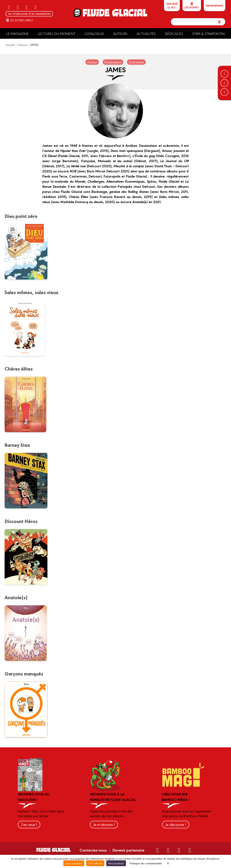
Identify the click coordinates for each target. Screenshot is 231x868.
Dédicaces (174, 33)
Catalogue (94, 33)
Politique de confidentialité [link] (146, 863)
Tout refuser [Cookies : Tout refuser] (95, 863)
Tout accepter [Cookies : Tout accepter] (74, 863)
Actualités (146, 33)
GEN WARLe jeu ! (172, 5)
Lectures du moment (56, 33)
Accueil (10, 44)
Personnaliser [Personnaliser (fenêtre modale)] (116, 863)
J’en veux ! (29, 824)
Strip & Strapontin (208, 33)
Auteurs (120, 33)
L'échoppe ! (192, 6)
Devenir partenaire (128, 850)
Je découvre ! (176, 824)
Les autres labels (19, 20)
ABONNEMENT (215, 5)
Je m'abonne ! (104, 824)
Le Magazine (17, 33)
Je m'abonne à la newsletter (29, 13)
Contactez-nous (93, 850)
